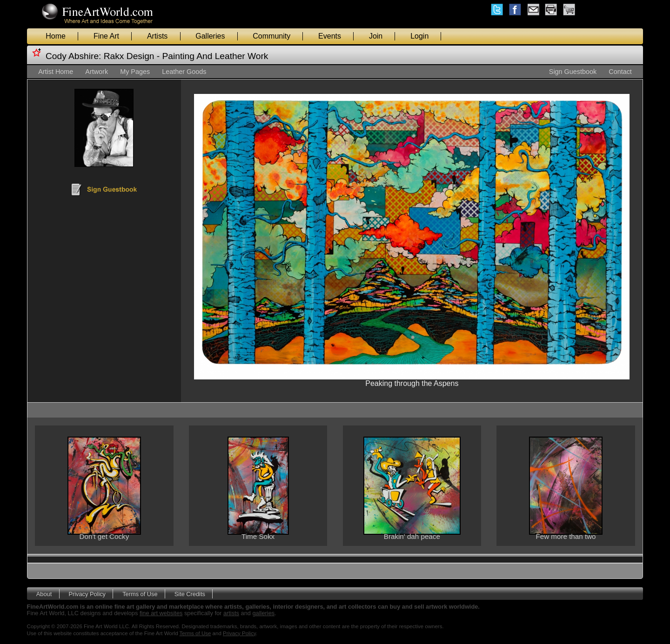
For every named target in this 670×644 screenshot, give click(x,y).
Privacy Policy (87, 594)
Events (330, 36)
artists (231, 613)
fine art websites (161, 613)
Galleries (210, 36)
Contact (620, 72)
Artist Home (56, 72)
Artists (157, 36)
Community (271, 36)
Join (376, 36)
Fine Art (106, 36)
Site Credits (190, 594)
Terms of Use (140, 594)
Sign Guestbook (573, 72)
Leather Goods (184, 72)
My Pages (135, 72)
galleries (264, 613)
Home (56, 36)
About (44, 594)
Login (419, 36)
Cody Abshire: (73, 56)
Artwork (97, 72)
